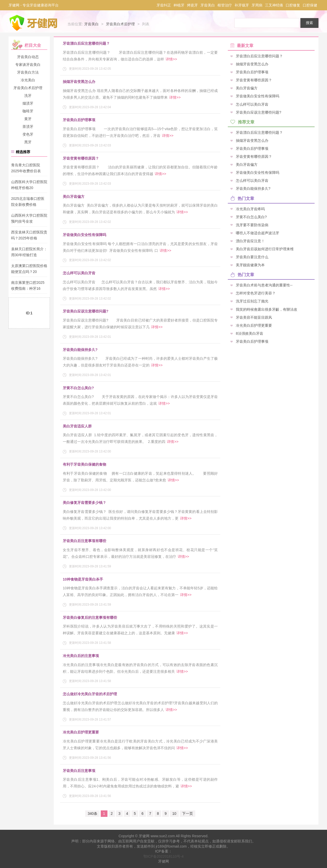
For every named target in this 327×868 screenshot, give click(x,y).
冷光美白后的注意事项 (81, 656)
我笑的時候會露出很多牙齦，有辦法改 (267, 309)
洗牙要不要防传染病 (252, 225)
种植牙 (179, 5)
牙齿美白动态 (28, 57)
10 (174, 814)
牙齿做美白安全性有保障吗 (84, 235)
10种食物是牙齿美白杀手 (83, 579)
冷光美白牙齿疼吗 (250, 209)
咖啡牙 (28, 111)
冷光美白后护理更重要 (81, 732)
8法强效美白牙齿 (250, 333)
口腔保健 (310, 5)
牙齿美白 (208, 5)
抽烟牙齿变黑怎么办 (79, 82)
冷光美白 (28, 80)
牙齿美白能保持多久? (80, 350)
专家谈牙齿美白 (28, 65)
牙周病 (257, 5)
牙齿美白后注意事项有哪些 (84, 541)
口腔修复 (293, 5)
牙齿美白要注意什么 (252, 257)
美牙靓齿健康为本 (250, 265)
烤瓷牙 (192, 5)
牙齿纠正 (164, 5)
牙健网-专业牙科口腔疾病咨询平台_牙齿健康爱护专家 (34, 23)
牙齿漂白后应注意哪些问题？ (86, 43)
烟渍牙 (28, 103)
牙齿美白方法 (28, 72)
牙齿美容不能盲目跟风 (254, 317)
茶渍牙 (28, 127)
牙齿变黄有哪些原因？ (81, 158)
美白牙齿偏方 (74, 197)
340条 (92, 814)
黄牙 (28, 119)
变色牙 (28, 134)
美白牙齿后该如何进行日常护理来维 (265, 249)
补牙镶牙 (242, 5)
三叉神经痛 (274, 5)
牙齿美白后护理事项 (79, 120)
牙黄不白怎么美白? (78, 388)
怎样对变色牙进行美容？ (256, 293)
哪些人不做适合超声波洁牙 (258, 233)
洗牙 (28, 96)
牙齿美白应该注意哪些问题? (86, 311)
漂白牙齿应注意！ (250, 241)
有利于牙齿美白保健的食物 (84, 464)
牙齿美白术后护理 (120, 24)
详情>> (171, 59)
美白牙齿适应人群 (77, 426)
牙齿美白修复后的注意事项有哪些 (90, 617)
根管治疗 (225, 5)
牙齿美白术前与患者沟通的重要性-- (264, 285)
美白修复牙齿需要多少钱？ (84, 503)
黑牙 (28, 142)
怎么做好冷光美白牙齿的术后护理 (90, 694)
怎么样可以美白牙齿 (79, 273)
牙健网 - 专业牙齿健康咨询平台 (34, 5)
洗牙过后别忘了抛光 (252, 301)
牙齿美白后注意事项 (79, 771)
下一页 (188, 814)
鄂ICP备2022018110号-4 (163, 856)
